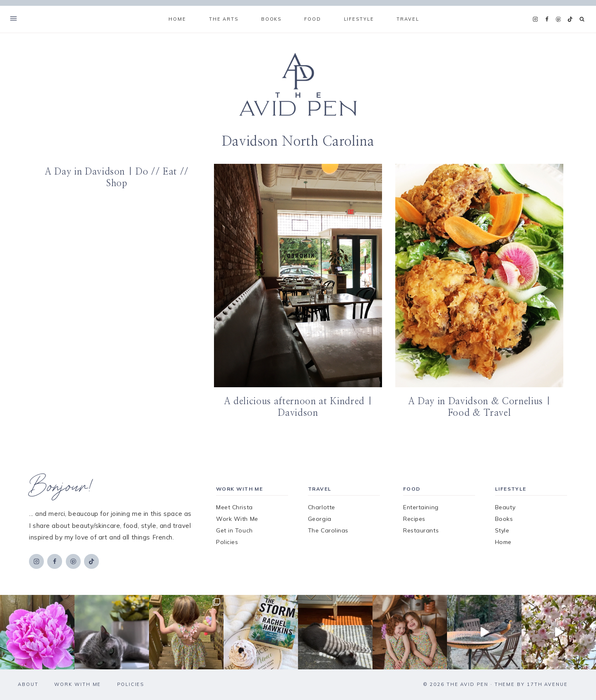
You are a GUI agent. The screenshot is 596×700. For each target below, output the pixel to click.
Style (502, 530)
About (28, 684)
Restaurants (421, 530)
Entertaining (421, 507)
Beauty (505, 507)
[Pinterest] (558, 19)
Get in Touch (234, 530)
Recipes (414, 519)
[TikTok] (570, 19)
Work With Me (237, 519)
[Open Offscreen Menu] (13, 19)
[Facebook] (547, 19)
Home (177, 19)
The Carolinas (328, 530)
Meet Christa (234, 507)
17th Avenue (547, 684)
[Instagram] (535, 19)
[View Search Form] (582, 19)
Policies (227, 542)
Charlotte (322, 507)
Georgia (320, 519)
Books (504, 519)
